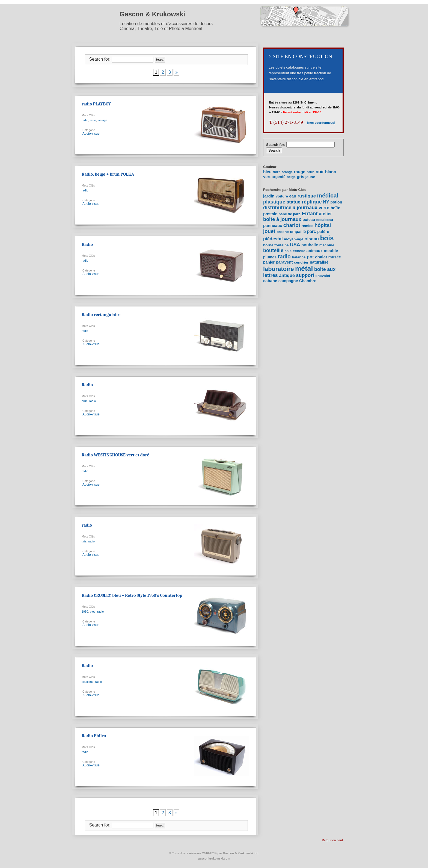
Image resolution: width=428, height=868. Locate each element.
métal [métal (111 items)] (304, 268)
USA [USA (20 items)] (295, 245)
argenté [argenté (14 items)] (279, 177)
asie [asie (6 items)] (288, 251)
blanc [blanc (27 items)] (331, 172)
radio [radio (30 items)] (284, 256)
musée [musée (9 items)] (335, 257)
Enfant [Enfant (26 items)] (310, 213)
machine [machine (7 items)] (327, 245)
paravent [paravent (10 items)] (284, 262)
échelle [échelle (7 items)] (299, 251)
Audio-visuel (91, 134)
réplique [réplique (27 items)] (312, 202)
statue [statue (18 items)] (294, 202)
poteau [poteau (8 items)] (309, 220)
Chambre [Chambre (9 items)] (308, 281)
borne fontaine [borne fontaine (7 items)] (276, 245)
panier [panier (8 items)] (269, 262)
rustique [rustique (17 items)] (307, 196)
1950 (85, 612)
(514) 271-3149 (286, 122)
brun (85, 401)
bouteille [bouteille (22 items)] (273, 250)
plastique (88, 682)
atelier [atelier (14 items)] (325, 214)
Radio (87, 244)
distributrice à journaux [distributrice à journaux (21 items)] (290, 208)
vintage (102, 120)
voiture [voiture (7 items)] (282, 196)
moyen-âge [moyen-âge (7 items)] (294, 239)
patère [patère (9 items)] (323, 232)
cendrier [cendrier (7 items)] (301, 262)
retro (93, 120)
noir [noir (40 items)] (320, 172)
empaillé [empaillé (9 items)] (298, 232)
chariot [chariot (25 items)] (292, 225)
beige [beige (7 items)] (291, 177)
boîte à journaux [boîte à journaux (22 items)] (282, 219)
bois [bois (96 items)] (327, 238)
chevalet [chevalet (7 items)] (323, 276)
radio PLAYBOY (96, 104)
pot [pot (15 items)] (310, 257)
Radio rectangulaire (101, 315)
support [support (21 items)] (305, 275)
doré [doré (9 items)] (277, 172)
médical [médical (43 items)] (328, 195)
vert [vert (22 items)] (267, 177)
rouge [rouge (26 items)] (299, 172)
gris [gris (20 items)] (301, 177)
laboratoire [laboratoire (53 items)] (279, 269)
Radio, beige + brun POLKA (108, 174)
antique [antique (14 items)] (287, 275)
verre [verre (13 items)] (324, 208)
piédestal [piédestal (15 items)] (273, 239)
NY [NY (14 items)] (326, 202)
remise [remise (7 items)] (307, 226)
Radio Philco (94, 736)
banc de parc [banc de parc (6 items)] (290, 214)
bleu (93, 612)
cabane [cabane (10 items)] (270, 281)
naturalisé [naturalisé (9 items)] (319, 262)
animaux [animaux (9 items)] (315, 251)
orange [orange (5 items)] (287, 172)
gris (84, 541)
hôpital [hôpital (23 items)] (323, 225)
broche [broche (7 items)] (283, 232)
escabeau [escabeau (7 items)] (325, 220)
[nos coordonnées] (319, 123)
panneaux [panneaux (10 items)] (273, 226)
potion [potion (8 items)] (336, 202)
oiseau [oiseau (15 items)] (312, 239)
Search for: (100, 59)
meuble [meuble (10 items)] (331, 251)
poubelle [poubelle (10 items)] (310, 245)
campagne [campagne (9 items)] (288, 281)
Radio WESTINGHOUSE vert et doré (115, 455)
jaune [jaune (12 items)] (310, 177)
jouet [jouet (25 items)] (269, 231)
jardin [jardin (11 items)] (269, 196)
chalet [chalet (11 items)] (321, 257)
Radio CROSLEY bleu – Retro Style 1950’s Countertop (132, 595)
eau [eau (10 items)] (293, 196)
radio (85, 120)
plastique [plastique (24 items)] (274, 202)
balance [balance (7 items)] (299, 257)
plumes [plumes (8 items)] (270, 257)
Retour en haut (332, 840)
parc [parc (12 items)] (312, 231)
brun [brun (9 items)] (310, 172)
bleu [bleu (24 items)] (267, 172)
